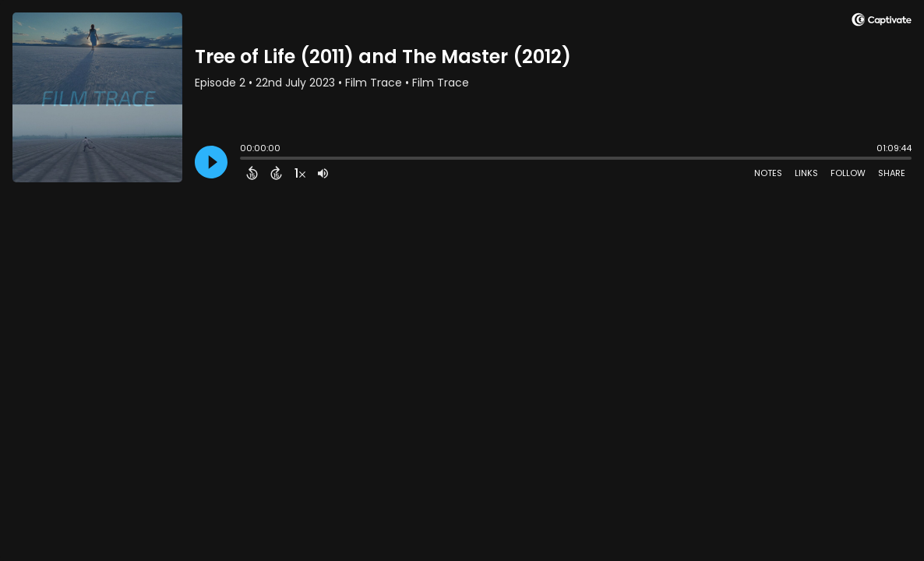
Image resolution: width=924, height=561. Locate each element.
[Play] (211, 162)
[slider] (244, 160)
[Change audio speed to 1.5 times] (300, 173)
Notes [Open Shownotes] (768, 173)
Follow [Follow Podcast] (848, 173)
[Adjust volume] (323, 173)
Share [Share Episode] (892, 173)
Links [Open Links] (806, 173)
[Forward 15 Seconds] (276, 173)
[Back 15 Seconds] (252, 173)
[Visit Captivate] (882, 22)
